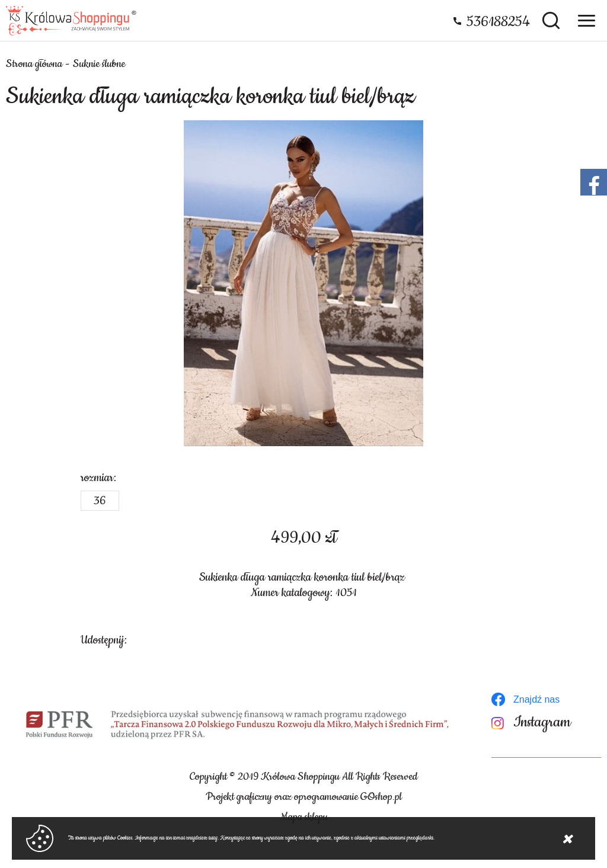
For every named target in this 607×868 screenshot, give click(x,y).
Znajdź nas (536, 699)
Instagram (542, 723)
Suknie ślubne (99, 64)
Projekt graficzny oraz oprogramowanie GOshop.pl (304, 797)
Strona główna (34, 64)
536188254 (498, 22)
